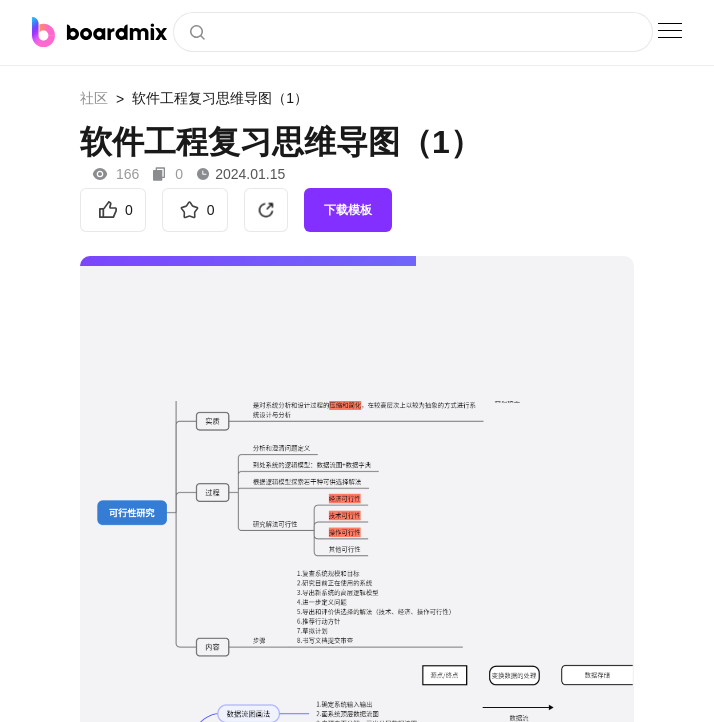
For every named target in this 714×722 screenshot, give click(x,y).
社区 (94, 98)
